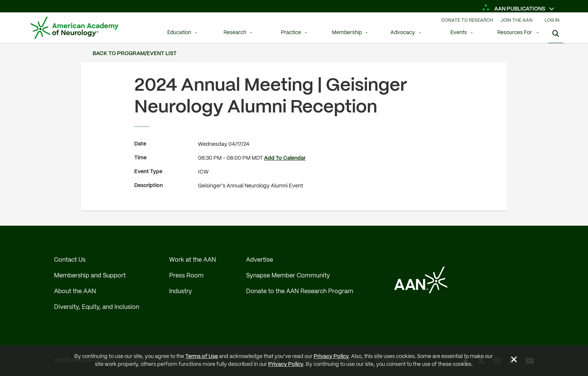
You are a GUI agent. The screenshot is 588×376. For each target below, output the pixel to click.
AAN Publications (514, 9)
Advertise (259, 260)
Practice (291, 33)
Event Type (148, 172)
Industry (181, 291)
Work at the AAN (193, 260)
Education (179, 33)
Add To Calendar (285, 158)
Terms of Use (202, 357)
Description (148, 186)
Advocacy (403, 33)
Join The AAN (517, 20)
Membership (347, 33)
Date (140, 144)
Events (459, 33)
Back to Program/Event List (135, 54)
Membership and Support (90, 276)
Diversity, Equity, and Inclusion (97, 307)
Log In (552, 20)
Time (140, 158)
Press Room (186, 276)
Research (235, 33)
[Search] (556, 34)
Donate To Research (467, 20)
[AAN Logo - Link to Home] (75, 28)
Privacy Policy (331, 357)
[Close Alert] (514, 361)
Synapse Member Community (288, 276)
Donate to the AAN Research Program (300, 291)
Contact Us (70, 260)
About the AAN (75, 291)
